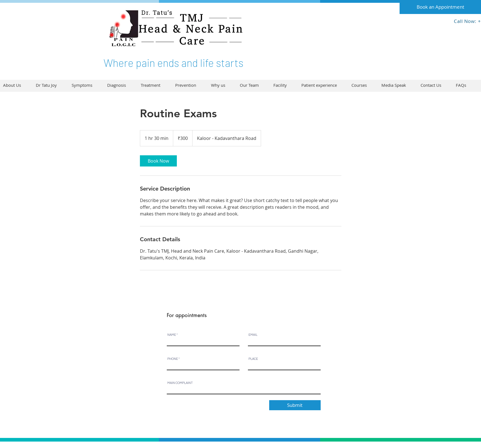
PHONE (173, 359)
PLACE (253, 359)
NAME (172, 335)
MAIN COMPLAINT (180, 383)
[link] (158, 161)
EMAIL (253, 335)
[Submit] (295, 405)
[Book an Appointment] (440, 7)
